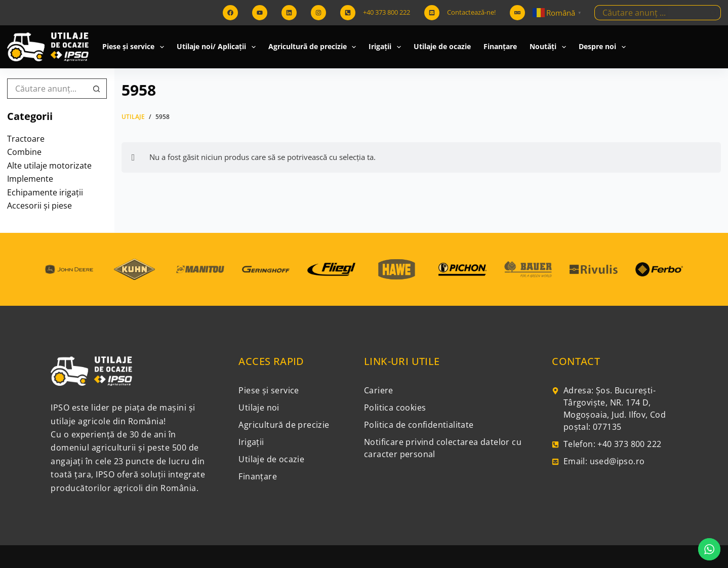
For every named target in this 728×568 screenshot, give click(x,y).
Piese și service (135, 47)
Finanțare (500, 46)
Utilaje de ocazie (442, 46)
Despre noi (604, 47)
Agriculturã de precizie (314, 47)
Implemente (30, 179)
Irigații (387, 47)
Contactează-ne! (471, 12)
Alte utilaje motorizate (49, 166)
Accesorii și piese (39, 206)
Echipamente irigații (45, 192)
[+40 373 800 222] (348, 13)
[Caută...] (650, 13)
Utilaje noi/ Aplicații (218, 47)
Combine (24, 152)
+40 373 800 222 (387, 12)
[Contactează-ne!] (432, 13)
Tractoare (26, 139)
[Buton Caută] (713, 13)
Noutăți (550, 47)
